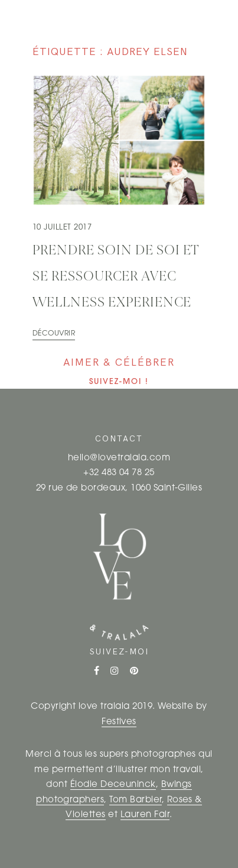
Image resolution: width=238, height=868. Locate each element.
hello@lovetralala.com (119, 458)
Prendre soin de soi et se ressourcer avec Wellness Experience (116, 277)
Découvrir (54, 334)
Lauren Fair (145, 815)
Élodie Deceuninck (113, 785)
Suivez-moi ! (119, 382)
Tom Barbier (135, 800)
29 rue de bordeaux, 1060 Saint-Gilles (119, 488)
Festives (119, 722)
